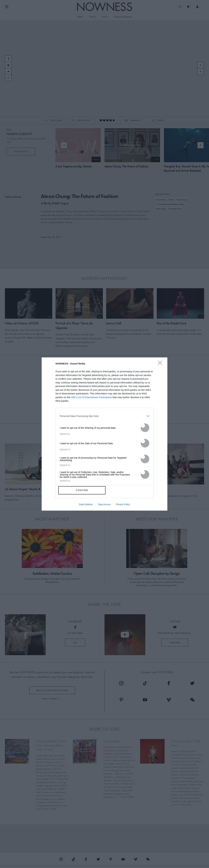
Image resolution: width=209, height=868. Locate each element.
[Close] (161, 365)
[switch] (145, 428)
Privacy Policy (123, 504)
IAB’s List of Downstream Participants (91, 397)
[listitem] (104, 416)
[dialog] (104, 434)
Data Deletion (86, 504)
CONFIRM (82, 490)
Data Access (104, 504)
